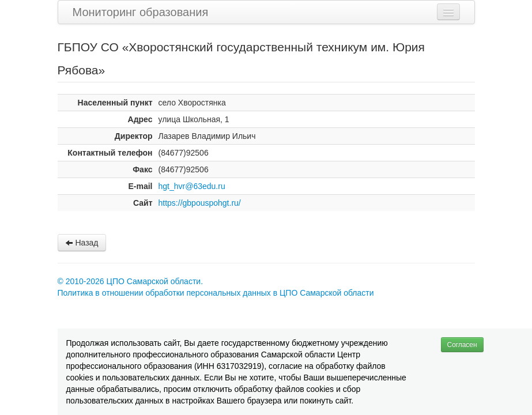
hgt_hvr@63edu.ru (192, 186)
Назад (82, 243)
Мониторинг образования (141, 12)
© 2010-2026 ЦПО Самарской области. (131, 281)
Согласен (462, 345)
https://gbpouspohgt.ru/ (200, 203)
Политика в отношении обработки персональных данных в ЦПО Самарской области (216, 293)
